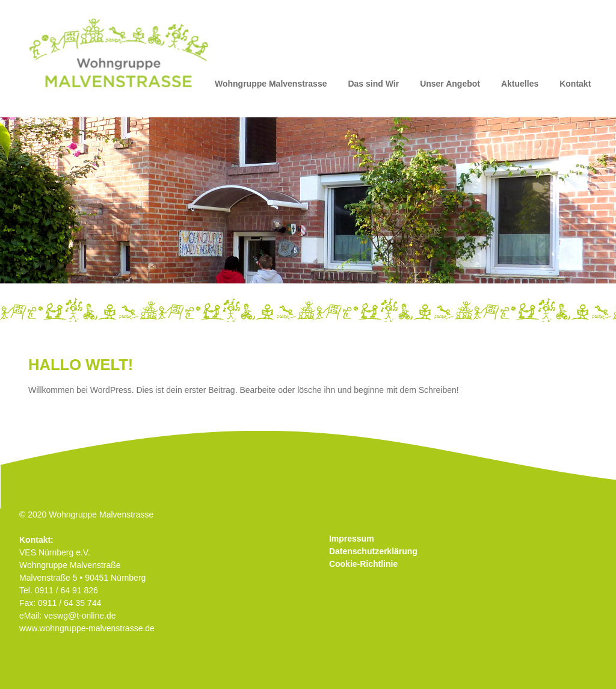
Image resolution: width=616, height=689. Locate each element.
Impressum (352, 539)
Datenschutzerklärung (373, 551)
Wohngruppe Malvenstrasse (271, 84)
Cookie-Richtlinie (363, 564)
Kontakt (575, 84)
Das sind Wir (373, 84)
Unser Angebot (450, 84)
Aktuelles (520, 84)
